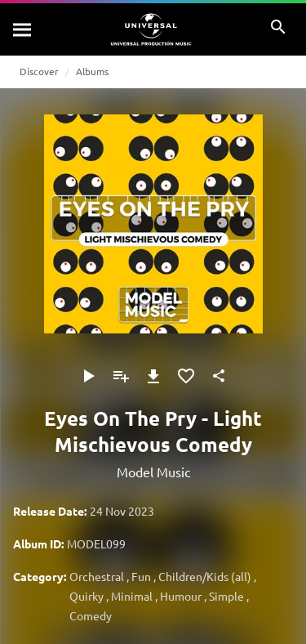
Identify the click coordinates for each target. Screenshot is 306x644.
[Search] (23, 29)
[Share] (219, 376)
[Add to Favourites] (186, 376)
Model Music (153, 472)
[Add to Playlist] (121, 376)
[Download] (153, 376)
